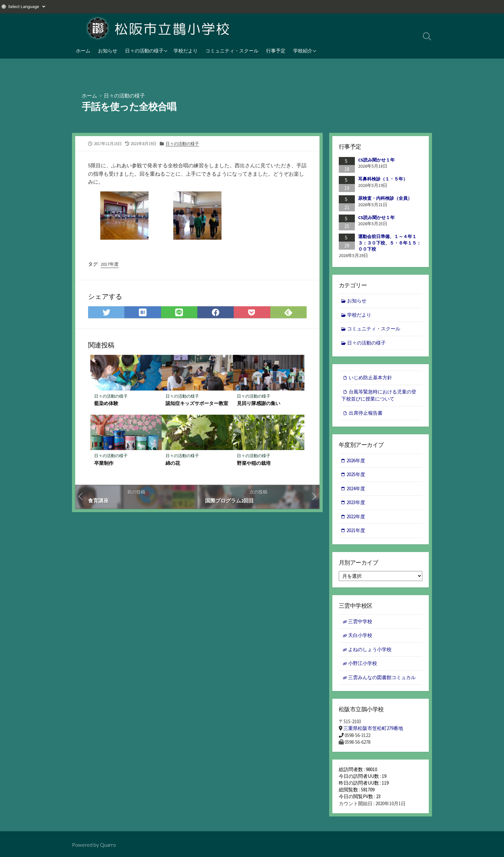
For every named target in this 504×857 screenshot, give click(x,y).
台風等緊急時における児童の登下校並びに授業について (379, 395)
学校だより (186, 51)
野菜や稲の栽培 (254, 464)
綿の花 (173, 464)
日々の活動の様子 (144, 51)
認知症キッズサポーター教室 (197, 404)
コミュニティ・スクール (232, 51)
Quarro (108, 845)
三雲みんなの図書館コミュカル (382, 678)
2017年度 (110, 264)
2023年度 (356, 503)
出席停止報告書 (366, 413)
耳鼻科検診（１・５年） (383, 179)
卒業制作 (104, 464)
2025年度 (356, 475)
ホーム (83, 51)
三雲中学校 (360, 622)
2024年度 (356, 489)
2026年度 (356, 461)
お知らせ (108, 51)
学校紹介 (303, 51)
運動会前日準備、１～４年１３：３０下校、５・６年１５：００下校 (390, 243)
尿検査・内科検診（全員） (385, 198)
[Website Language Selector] (27, 7)
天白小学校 (360, 636)
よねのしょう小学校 (370, 650)
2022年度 (356, 517)
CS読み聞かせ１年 (376, 160)
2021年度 (356, 531)
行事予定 (276, 51)
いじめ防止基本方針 (370, 378)
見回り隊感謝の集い (259, 404)
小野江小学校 (363, 664)
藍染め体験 (106, 404)
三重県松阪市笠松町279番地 (373, 729)
